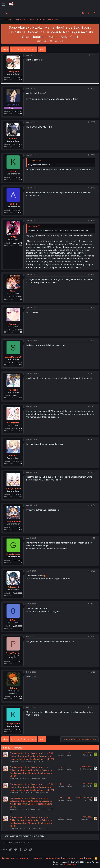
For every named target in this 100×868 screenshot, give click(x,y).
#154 (93, 505)
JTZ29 (13, 237)
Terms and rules (53, 858)
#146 (93, 221)
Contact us (38, 858)
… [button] (15, 49)
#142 (93, 88)
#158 (93, 637)
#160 (93, 707)
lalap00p (88, 800)
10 (32, 49)
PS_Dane (13, 390)
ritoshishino (13, 423)
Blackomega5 (86, 819)
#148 (93, 308)
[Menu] (4, 4)
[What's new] (94, 13)
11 (36, 49)
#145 (93, 188)
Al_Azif (13, 204)
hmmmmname (13, 521)
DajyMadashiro (86, 769)
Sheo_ (13, 291)
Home (89, 858)
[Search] (7, 13)
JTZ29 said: (33, 160)
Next (41, 49)
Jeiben (13, 688)
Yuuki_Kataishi (13, 488)
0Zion (13, 620)
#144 (93, 155)
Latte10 (13, 456)
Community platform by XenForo (76, 862)
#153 (93, 472)
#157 (93, 604)
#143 (93, 122)
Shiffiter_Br (88, 755)
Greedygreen (13, 554)
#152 (93, 439)
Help (81, 858)
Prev (6, 49)
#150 (93, 373)
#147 (93, 275)
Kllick (13, 171)
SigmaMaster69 (13, 357)
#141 (93, 55)
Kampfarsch (13, 723)
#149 (93, 341)
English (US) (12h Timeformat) (16, 858)
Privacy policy (69, 858)
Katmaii (13, 138)
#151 (93, 406)
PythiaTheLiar (13, 653)
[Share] (89, 55)
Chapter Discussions (40, 761)
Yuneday (13, 324)
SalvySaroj (13, 587)
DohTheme (72, 864)
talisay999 (13, 71)
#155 (93, 538)
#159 (93, 672)
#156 (93, 571)
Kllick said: (33, 226)
